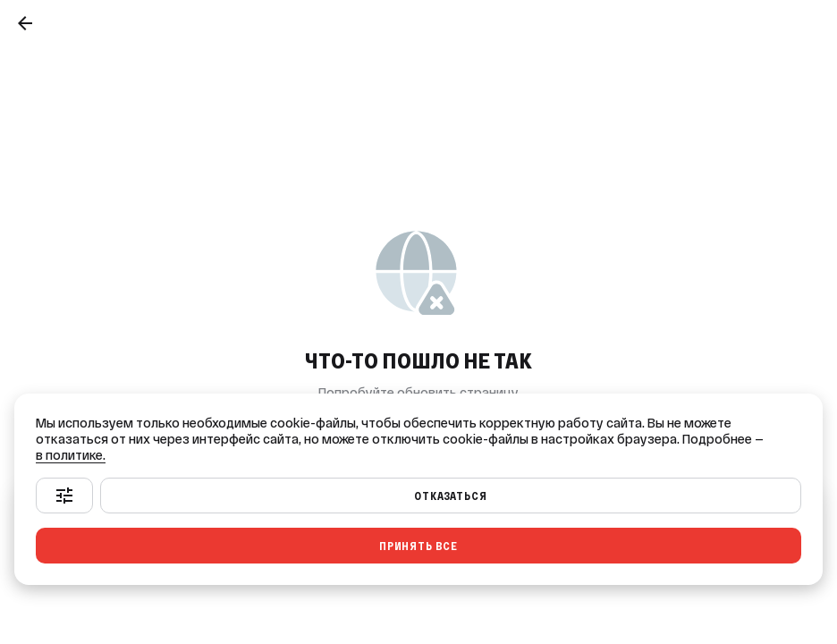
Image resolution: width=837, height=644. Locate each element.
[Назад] (25, 23)
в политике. (71, 455)
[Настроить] (64, 496)
